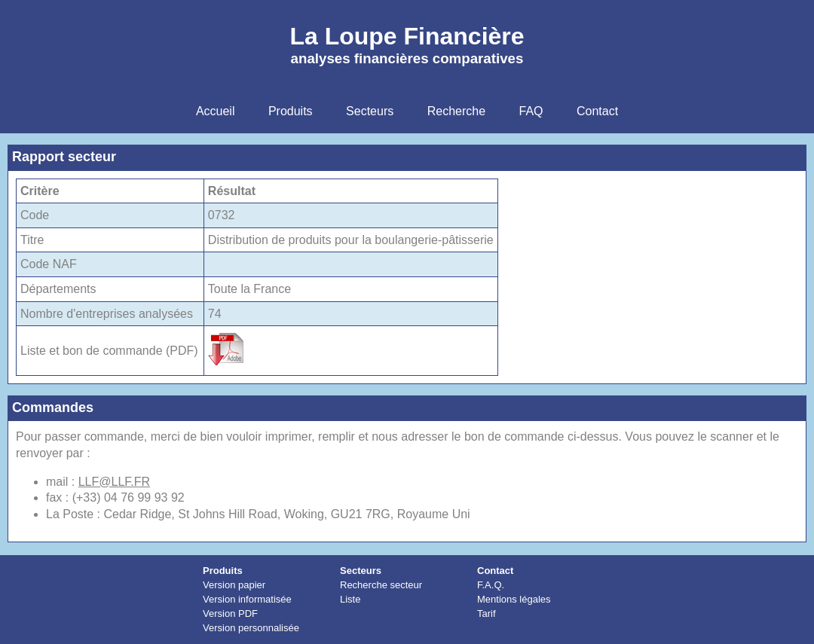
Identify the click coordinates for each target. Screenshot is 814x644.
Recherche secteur (381, 585)
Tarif (487, 613)
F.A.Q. (491, 585)
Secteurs (361, 571)
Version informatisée (247, 599)
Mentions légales (514, 599)
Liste (350, 599)
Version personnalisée (251, 628)
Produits (223, 571)
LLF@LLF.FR (114, 482)
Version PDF (230, 613)
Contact (495, 571)
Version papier (234, 585)
